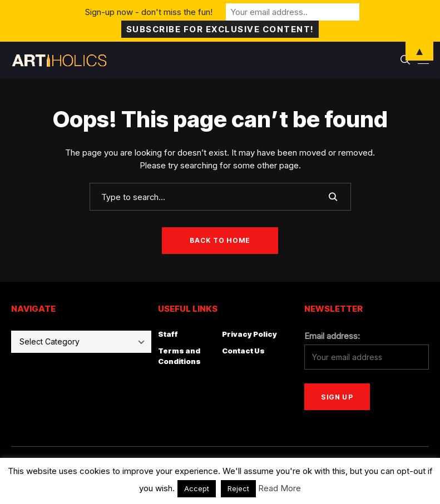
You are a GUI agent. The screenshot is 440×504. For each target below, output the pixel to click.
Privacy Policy (249, 334)
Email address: (332, 336)
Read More (280, 488)
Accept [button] (197, 488)
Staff (168, 334)
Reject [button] (238, 488)
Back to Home (220, 240)
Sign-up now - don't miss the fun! (149, 12)
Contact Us (243, 351)
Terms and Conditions (179, 356)
